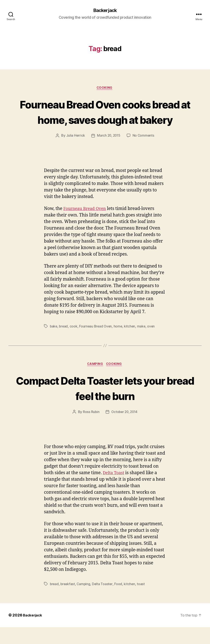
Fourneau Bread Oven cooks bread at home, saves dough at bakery (105, 120)
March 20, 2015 (109, 152)
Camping (95, 381)
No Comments (144, 152)
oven (154, 343)
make (143, 343)
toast (142, 601)
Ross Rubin (90, 429)
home (120, 343)
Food (120, 601)
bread (64, 343)
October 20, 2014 (124, 429)
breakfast (68, 601)
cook (74, 343)
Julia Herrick (75, 152)
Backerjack (105, 11)
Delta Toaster (104, 601)
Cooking (105, 88)
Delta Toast (114, 490)
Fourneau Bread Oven (86, 225)
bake (54, 343)
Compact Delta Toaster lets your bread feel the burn (105, 404)
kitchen (132, 343)
